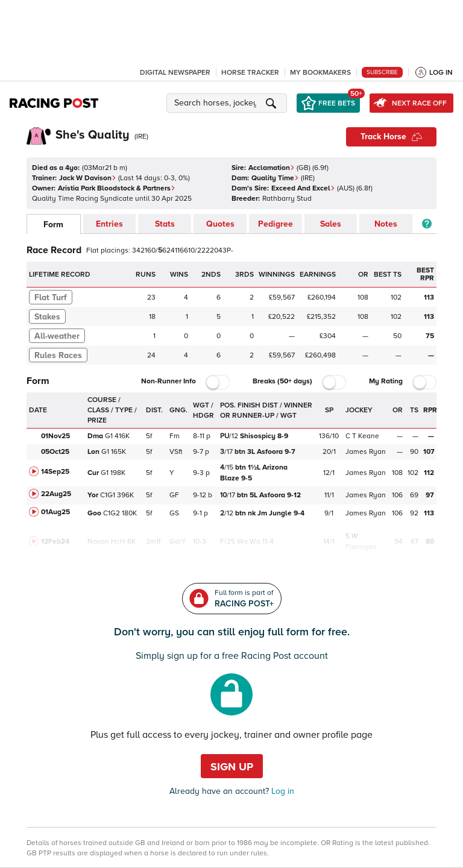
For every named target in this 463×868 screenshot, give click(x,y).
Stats (165, 224)
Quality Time (275, 178)
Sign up (232, 767)
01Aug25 (55, 512)
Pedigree (276, 224)
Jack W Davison (88, 178)
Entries (109, 224)
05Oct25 (55, 452)
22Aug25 (56, 494)
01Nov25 (55, 436)
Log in (282, 791)
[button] (228, 103)
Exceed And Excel (303, 188)
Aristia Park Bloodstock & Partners (117, 188)
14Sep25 (55, 472)
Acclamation (272, 168)
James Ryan (366, 452)
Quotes (220, 224)
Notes (386, 224)
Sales (331, 224)
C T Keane (362, 436)
